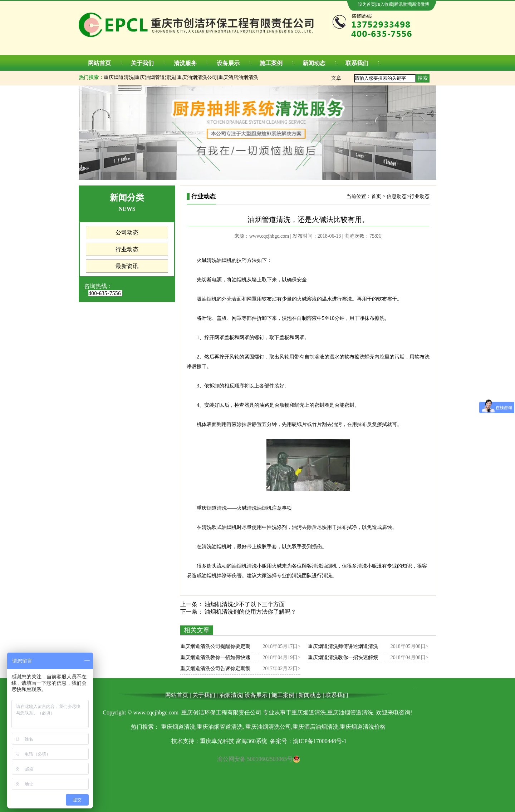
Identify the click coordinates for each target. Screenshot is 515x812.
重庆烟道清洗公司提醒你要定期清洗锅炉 (215, 648)
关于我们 (142, 63)
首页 (376, 196)
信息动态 (397, 196)
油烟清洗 (231, 695)
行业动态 (127, 249)
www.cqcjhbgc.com (269, 236)
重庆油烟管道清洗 (155, 77)
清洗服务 (185, 63)
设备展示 (228, 63)
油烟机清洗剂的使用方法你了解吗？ (250, 612)
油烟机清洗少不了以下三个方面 (244, 604)
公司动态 (127, 232)
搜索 (423, 78)
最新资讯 (127, 266)
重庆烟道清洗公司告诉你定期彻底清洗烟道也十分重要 (215, 670)
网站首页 (99, 63)
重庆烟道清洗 (119, 77)
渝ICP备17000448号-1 (320, 741)
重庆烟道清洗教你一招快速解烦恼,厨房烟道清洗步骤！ (343, 659)
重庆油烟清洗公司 (197, 77)
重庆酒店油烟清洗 (238, 77)
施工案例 (271, 63)
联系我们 (357, 63)
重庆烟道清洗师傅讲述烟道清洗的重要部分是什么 (343, 648)
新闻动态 (314, 63)
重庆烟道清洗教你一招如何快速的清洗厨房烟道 (215, 659)
